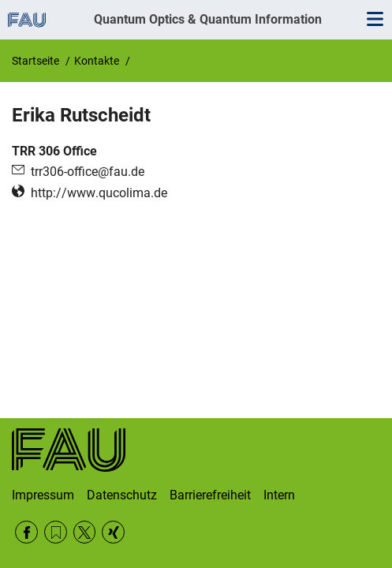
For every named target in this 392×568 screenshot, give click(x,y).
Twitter (85, 532)
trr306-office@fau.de (88, 172)
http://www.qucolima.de (99, 193)
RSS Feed (56, 532)
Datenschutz (122, 495)
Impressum (43, 495)
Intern (279, 495)
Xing (113, 532)
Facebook (26, 532)
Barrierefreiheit (210, 495)
